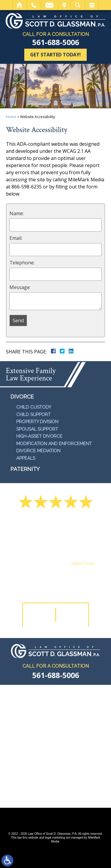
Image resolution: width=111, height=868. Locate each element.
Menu (92, 5)
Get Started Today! (55, 55)
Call (34, 5)
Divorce (22, 397)
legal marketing (55, 838)
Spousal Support (37, 429)
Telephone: (22, 263)
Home (20, 5)
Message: (20, 287)
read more (83, 563)
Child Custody (34, 407)
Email (49, 5)
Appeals (26, 458)
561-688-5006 (56, 42)
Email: (16, 238)
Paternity (25, 469)
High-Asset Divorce (39, 436)
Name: (17, 213)
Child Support (33, 415)
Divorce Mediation (38, 451)
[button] (40, 614)
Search (78, 5)
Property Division (37, 422)
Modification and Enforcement (54, 444)
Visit (64, 5)
